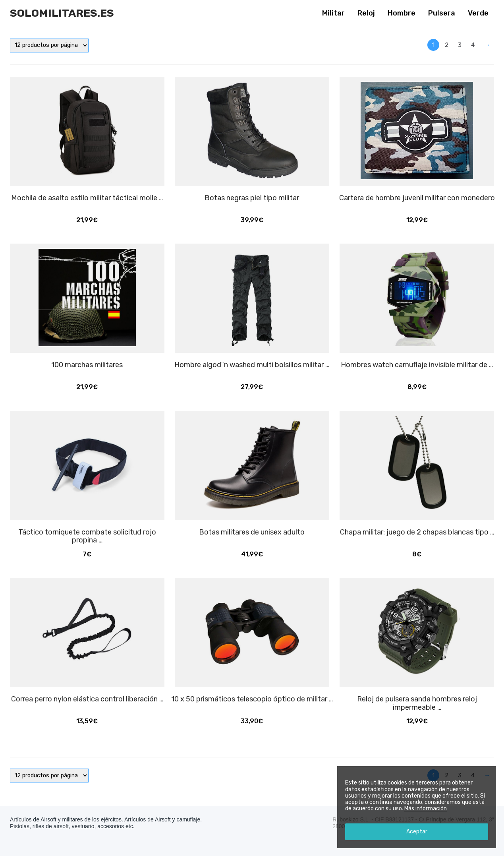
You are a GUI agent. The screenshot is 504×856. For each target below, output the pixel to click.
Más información (426, 809)
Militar (333, 13)
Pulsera (442, 13)
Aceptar (417, 832)
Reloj (366, 13)
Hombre (402, 13)
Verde (478, 13)
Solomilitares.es (62, 13)
